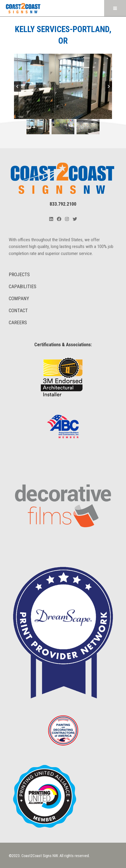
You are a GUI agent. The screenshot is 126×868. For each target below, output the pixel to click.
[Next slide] (108, 86)
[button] (38, 127)
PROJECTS (19, 275)
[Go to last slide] (17, 86)
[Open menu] (115, 8)
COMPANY (19, 299)
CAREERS (18, 323)
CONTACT (18, 311)
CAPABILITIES (23, 287)
